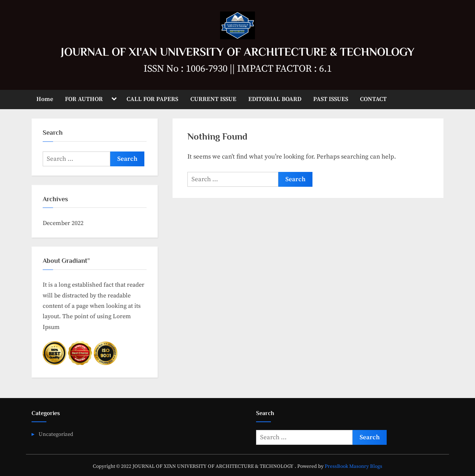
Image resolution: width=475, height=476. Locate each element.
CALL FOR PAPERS (152, 99)
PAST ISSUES (331, 99)
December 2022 (63, 223)
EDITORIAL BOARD (275, 99)
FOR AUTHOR (84, 99)
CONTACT (373, 99)
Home (45, 99)
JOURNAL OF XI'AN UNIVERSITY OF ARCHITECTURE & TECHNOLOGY (238, 52)
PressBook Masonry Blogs (353, 467)
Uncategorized (56, 434)
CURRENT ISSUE (213, 99)
